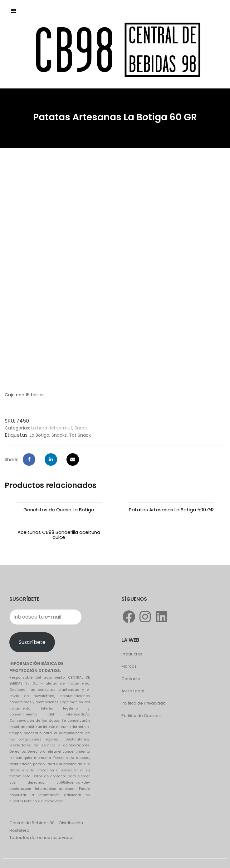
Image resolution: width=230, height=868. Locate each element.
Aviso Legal (133, 691)
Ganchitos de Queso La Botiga (59, 510)
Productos (132, 654)
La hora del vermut (52, 428)
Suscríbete (32, 642)
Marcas (129, 666)
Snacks (59, 435)
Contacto (131, 679)
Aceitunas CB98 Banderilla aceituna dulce (59, 535)
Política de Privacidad (144, 703)
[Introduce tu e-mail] (46, 617)
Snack (81, 428)
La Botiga (39, 435)
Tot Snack (80, 435)
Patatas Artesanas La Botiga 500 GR (171, 510)
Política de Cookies (141, 716)
